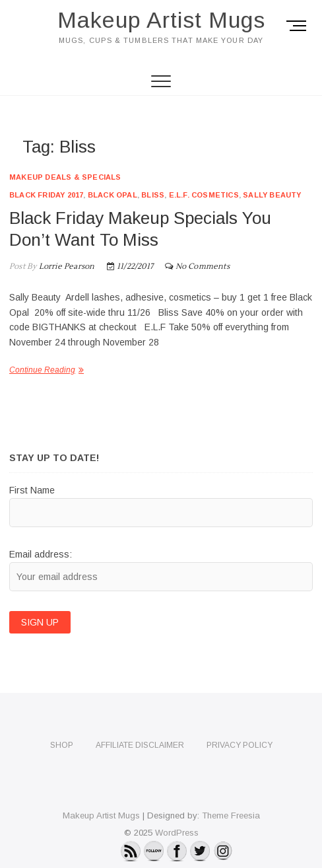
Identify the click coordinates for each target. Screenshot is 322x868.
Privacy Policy (240, 745)
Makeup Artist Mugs (161, 20)
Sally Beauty (272, 195)
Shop (62, 745)
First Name (32, 490)
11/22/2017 (130, 267)
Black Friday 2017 (46, 195)
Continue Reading (42, 370)
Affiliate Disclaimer (140, 745)
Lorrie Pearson (65, 267)
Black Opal (113, 195)
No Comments (203, 267)
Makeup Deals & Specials (65, 177)
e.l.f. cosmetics (204, 195)
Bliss (153, 195)
